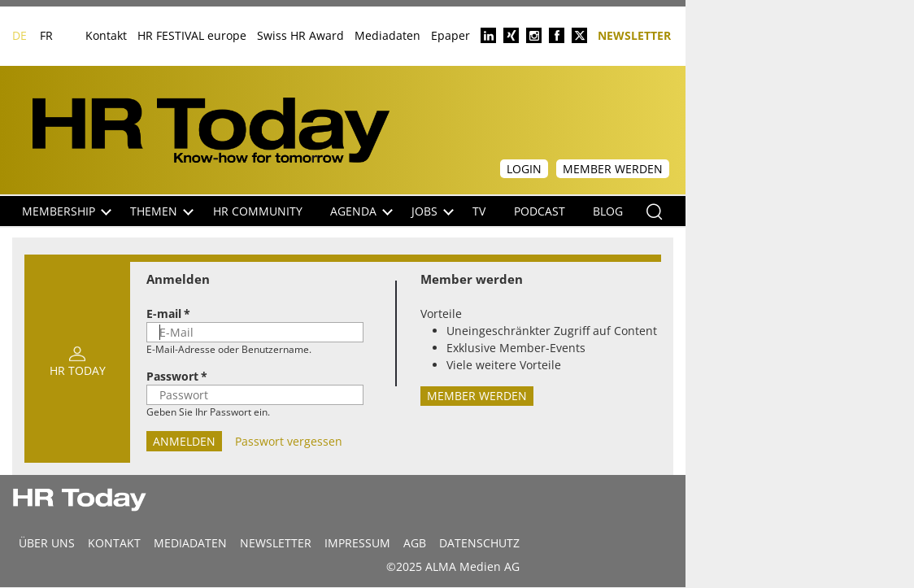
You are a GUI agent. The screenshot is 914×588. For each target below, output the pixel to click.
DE (20, 35)
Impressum (357, 543)
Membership (67, 211)
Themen (162, 211)
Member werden (613, 169)
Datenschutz (479, 543)
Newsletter (634, 35)
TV (479, 211)
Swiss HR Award (300, 35)
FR (46, 35)
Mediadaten (387, 35)
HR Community (258, 211)
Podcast (540, 211)
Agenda (361, 211)
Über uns (47, 543)
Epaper (450, 35)
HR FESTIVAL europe (192, 35)
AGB (415, 543)
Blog (608, 211)
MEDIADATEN (190, 543)
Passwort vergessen (287, 441)
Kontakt (106, 35)
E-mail (164, 314)
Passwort (172, 376)
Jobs (433, 211)
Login (524, 169)
